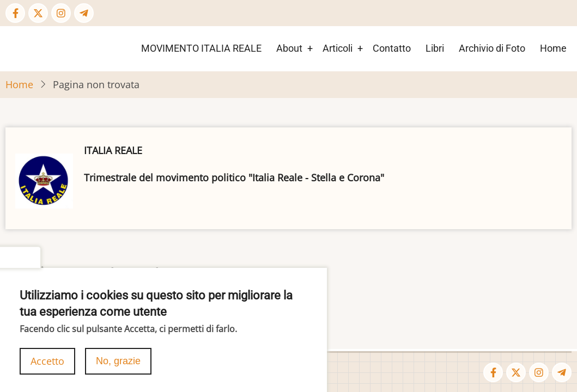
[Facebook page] (15, 13)
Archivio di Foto (492, 48)
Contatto (392, 48)
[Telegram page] (84, 13)
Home (553, 48)
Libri (435, 48)
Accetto (47, 369)
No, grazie (118, 369)
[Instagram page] (61, 13)
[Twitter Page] (38, 13)
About (289, 48)
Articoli (338, 48)
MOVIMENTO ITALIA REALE (201, 48)
